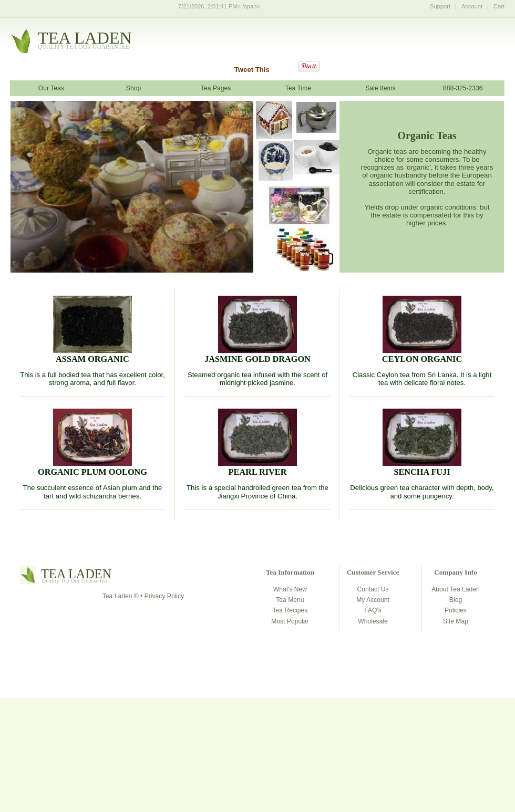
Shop (133, 88)
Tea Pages (216, 88)
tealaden (85, 41)
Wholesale (373, 621)
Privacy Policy (164, 596)
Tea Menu (290, 600)
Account (472, 6)
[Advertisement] (257, 736)
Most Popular (290, 621)
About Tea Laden (455, 589)
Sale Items (380, 88)
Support (440, 6)
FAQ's (373, 610)
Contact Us (373, 589)
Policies (456, 610)
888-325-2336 (463, 88)
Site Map (456, 621)
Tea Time (298, 88)
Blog (456, 600)
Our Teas (51, 88)
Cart (499, 6)
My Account (373, 600)
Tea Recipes (290, 610)
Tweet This (252, 70)
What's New (290, 589)
